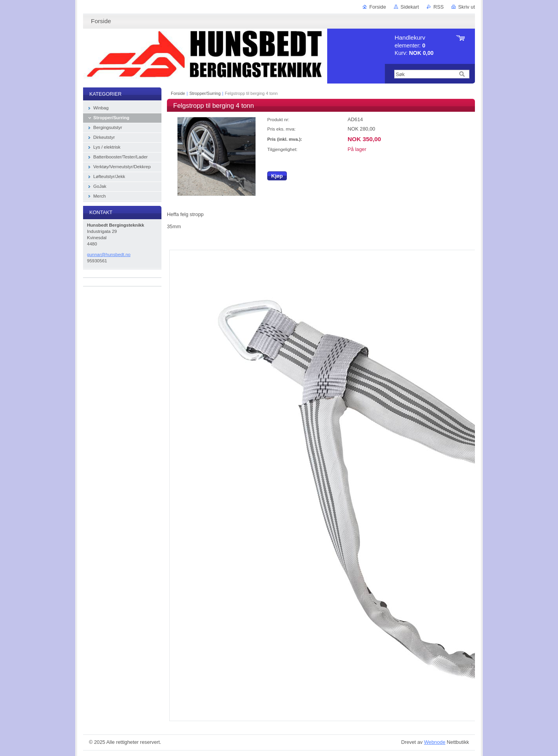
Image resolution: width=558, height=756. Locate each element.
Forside (378, 7)
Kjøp (277, 176)
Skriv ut (467, 7)
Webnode (435, 742)
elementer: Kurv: (414, 45)
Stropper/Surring (205, 93)
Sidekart (410, 7)
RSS (438, 7)
